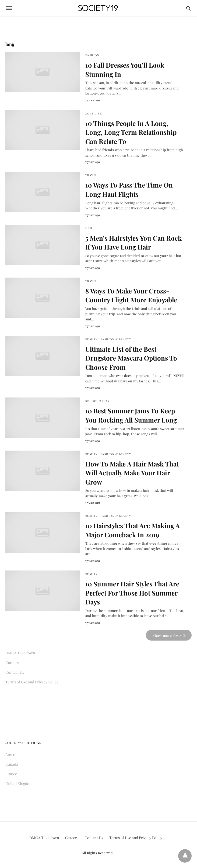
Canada (12, 764)
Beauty (92, 339)
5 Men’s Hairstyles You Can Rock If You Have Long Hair (133, 243)
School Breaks (99, 401)
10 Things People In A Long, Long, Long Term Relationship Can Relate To (131, 132)
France (11, 774)
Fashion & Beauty (116, 339)
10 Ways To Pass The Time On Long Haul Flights (129, 189)
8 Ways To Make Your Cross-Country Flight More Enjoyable (131, 295)
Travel (91, 175)
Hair (89, 228)
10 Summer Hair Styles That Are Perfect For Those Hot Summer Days (132, 593)
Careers (12, 663)
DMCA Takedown (20, 653)
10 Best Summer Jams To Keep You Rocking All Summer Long (131, 415)
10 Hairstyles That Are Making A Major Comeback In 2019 (133, 530)
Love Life (94, 113)
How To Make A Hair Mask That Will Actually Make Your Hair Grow (132, 473)
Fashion (92, 55)
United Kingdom (19, 784)
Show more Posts (167, 635)
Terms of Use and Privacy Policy (32, 682)
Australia (13, 754)
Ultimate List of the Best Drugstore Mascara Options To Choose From (131, 358)
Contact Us (15, 672)
